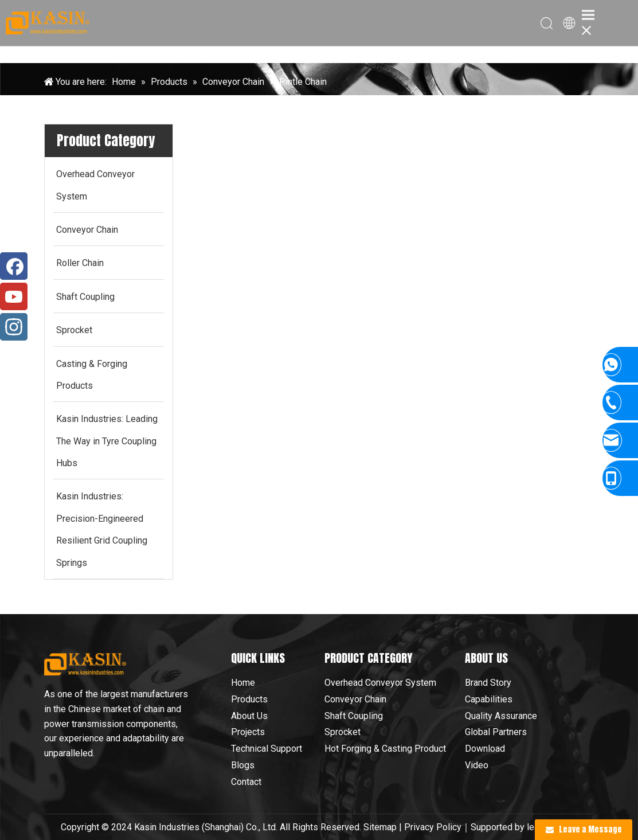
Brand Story (488, 683)
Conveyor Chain (355, 699)
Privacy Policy (433, 827)
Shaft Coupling (354, 716)
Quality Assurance (501, 716)
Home (243, 683)
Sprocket (343, 732)
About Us (249, 716)
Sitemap (380, 827)
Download (485, 749)
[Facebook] (14, 266)
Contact (246, 782)
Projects (248, 732)
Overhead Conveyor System (380, 683)
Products (249, 699)
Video (477, 765)
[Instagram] (14, 327)
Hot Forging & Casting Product (385, 749)
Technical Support (267, 749)
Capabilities (489, 699)
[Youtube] (14, 296)
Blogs (243, 765)
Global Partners (496, 732)
